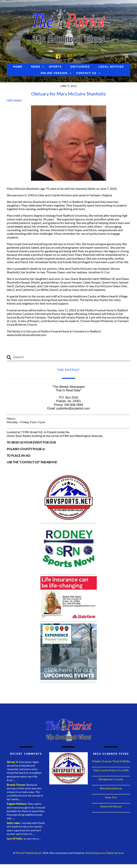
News (36, 67)
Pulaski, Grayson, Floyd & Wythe (111, 762)
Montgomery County (111, 780)
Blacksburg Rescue (111, 789)
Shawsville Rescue (111, 807)
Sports (55, 67)
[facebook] (59, 57)
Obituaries (80, 67)
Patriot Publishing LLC (29, 854)
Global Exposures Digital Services (104, 854)
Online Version (54, 74)
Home (18, 67)
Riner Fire (111, 798)
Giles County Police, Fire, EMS (111, 771)
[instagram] (71, 57)
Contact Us (86, 74)
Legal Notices (111, 67)
